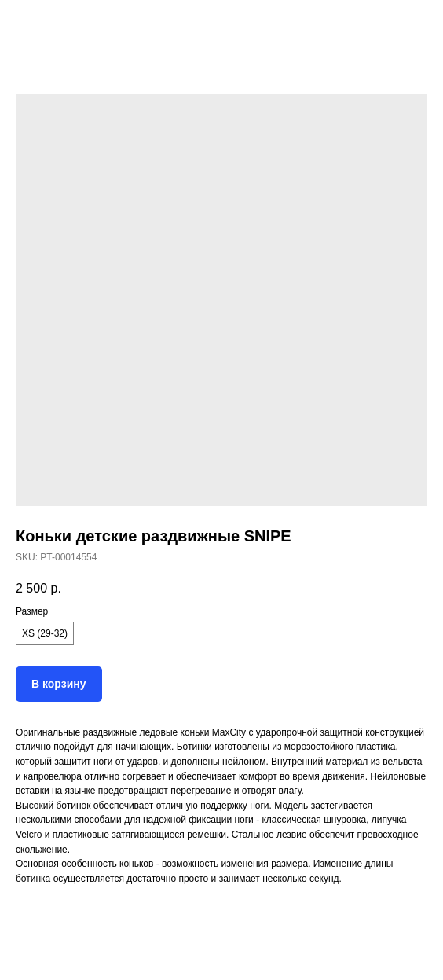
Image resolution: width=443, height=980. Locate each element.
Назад (41, 23)
